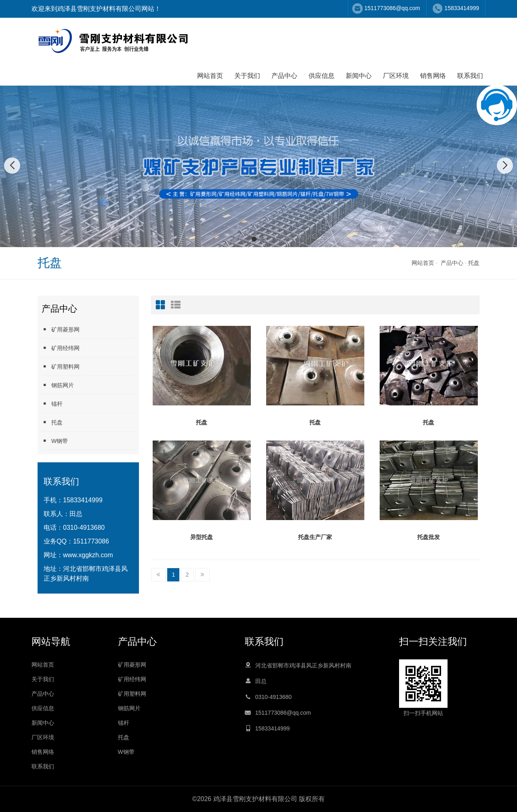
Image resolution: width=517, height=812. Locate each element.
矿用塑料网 (61, 366)
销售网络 (433, 76)
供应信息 (322, 76)
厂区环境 (396, 76)
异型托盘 (202, 537)
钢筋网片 (58, 385)
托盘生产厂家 (315, 537)
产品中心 (284, 76)
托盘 (474, 263)
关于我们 (247, 76)
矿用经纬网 (61, 348)
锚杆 (52, 404)
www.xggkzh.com (88, 555)
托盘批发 (429, 537)
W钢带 (55, 441)
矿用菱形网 (61, 329)
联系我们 (470, 76)
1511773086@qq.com (392, 8)
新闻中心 (359, 76)
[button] (254, 239)
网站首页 (210, 76)
